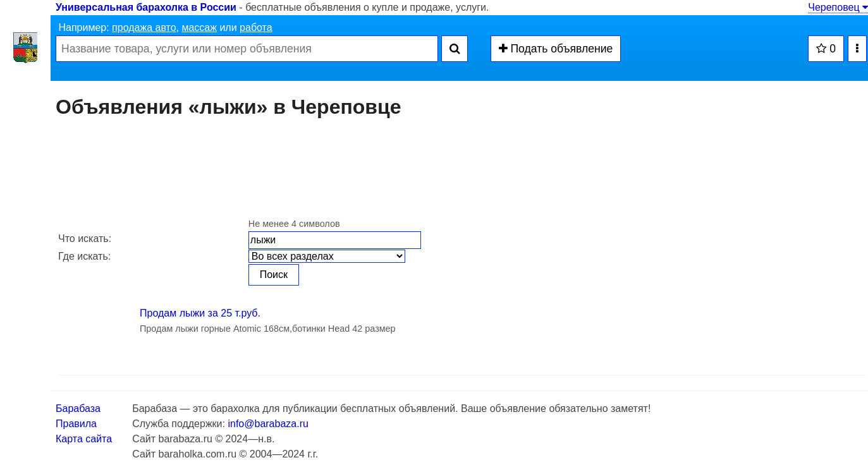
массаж (199, 27)
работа (256, 27)
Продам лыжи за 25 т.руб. (200, 313)
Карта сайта (84, 439)
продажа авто (144, 27)
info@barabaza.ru (268, 424)
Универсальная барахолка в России (146, 7)
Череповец (838, 7)
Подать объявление (556, 49)
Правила (76, 424)
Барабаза (78, 408)
